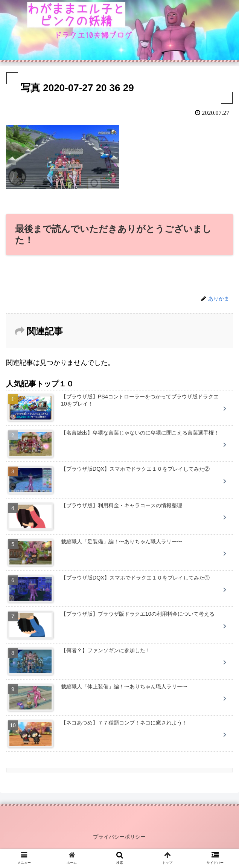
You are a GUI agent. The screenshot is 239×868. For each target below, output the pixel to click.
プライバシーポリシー (120, 836)
